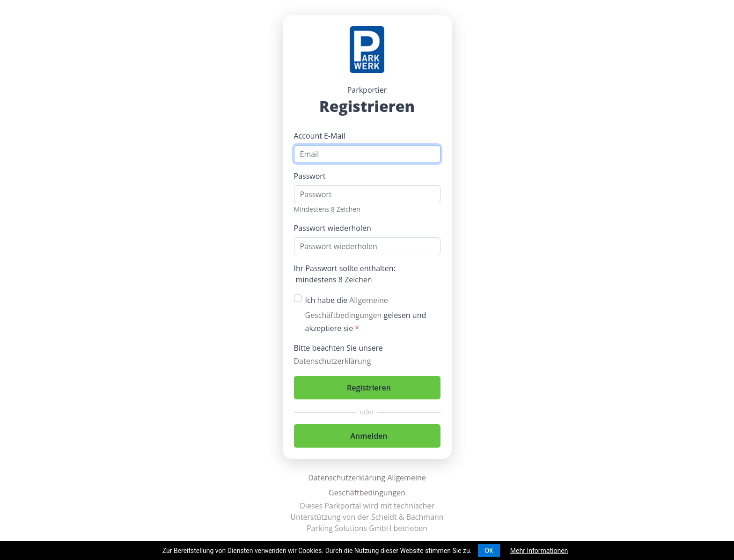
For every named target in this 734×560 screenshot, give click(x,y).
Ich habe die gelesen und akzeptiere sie (366, 314)
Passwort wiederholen (333, 228)
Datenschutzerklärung (333, 361)
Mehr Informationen (539, 551)
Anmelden (369, 436)
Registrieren (369, 388)
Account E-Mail (320, 136)
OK (489, 551)
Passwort (310, 176)
